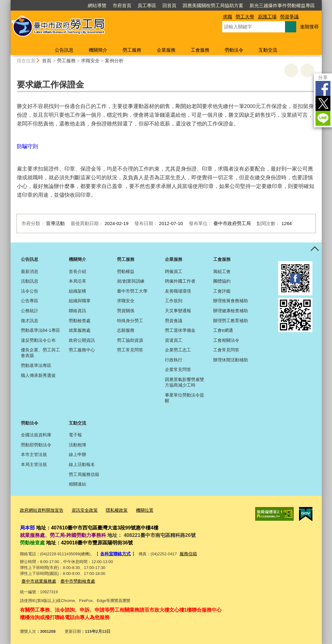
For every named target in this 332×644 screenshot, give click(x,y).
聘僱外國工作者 (180, 281)
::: (8, 3)
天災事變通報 (178, 311)
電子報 (75, 435)
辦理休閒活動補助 (231, 360)
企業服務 (166, 50)
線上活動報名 (82, 464)
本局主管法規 (34, 464)
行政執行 (174, 360)
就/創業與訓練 (131, 281)
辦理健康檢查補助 (231, 311)
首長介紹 (77, 271)
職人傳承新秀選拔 (38, 375)
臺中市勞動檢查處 (74, 579)
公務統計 (30, 311)
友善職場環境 (178, 291)
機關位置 (138, 510)
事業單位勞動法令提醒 (185, 398)
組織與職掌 (80, 301)
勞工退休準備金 (180, 330)
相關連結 (77, 484)
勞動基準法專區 (36, 365)
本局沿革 (77, 281)
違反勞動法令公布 (38, 340)
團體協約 (222, 281)
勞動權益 (126, 271)
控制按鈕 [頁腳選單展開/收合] (315, 249)
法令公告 (30, 291)
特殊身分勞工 (130, 321)
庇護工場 (267, 17)
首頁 (47, 61)
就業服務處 (80, 330)
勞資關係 (126, 311)
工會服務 (200, 50)
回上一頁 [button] (307, 70)
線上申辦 (77, 454)
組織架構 (77, 291)
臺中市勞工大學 (132, 291)
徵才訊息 (30, 321)
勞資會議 (174, 321)
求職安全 (90, 61)
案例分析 (114, 61)
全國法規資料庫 (36, 435)
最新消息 (30, 271)
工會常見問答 (226, 350)
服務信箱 (185, 553)
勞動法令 (234, 50)
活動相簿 (77, 445)
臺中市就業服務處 (38, 579)
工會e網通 (223, 330)
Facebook (323, 88)
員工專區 (147, 5)
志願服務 (126, 330)
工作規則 (174, 301)
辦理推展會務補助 (231, 301)
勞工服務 (132, 50)
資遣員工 (174, 340)
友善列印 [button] (291, 70)
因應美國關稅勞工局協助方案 (213, 5)
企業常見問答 (178, 369)
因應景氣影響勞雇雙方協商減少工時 (185, 382)
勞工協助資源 (130, 340)
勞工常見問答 (130, 350)
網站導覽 (97, 5)
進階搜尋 (309, 27)
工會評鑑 (222, 291)
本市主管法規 (34, 454)
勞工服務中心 (82, 350)
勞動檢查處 (80, 321)
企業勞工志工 (178, 350)
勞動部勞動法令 (36, 445)
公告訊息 (64, 50)
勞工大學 (245, 17)
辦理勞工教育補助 (231, 321)
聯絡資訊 (77, 311)
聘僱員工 (174, 271)
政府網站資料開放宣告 (40, 510)
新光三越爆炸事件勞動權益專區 (282, 5)
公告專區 (30, 301)
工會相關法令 (226, 340)
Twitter (323, 103)
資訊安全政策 (81, 510)
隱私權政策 (111, 510)
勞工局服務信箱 (84, 474)
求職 (227, 17)
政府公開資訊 (82, 340)
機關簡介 (98, 50)
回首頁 (169, 5)
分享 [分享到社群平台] (323, 77)
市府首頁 (122, 5)
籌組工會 (222, 271)
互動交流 (268, 50)
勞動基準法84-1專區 (40, 330)
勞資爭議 (289, 17)
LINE (323, 118)
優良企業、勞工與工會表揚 (40, 353)
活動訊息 (30, 281)
